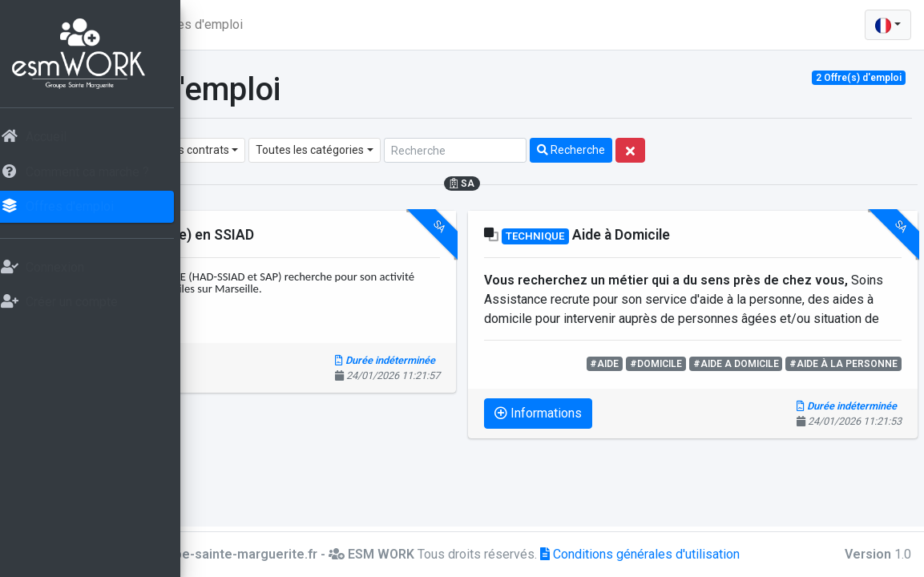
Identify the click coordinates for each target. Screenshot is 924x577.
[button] (222, 25)
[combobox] (270, 150)
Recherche (771, 150)
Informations (277, 367)
